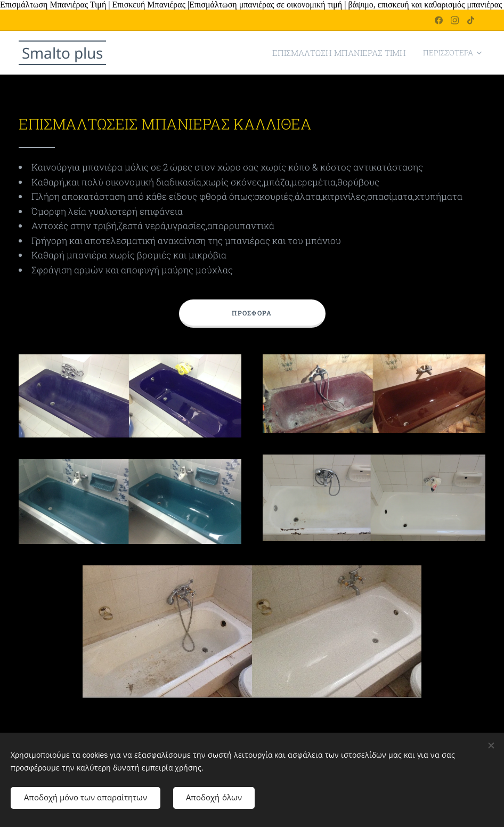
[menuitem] (348, 53)
